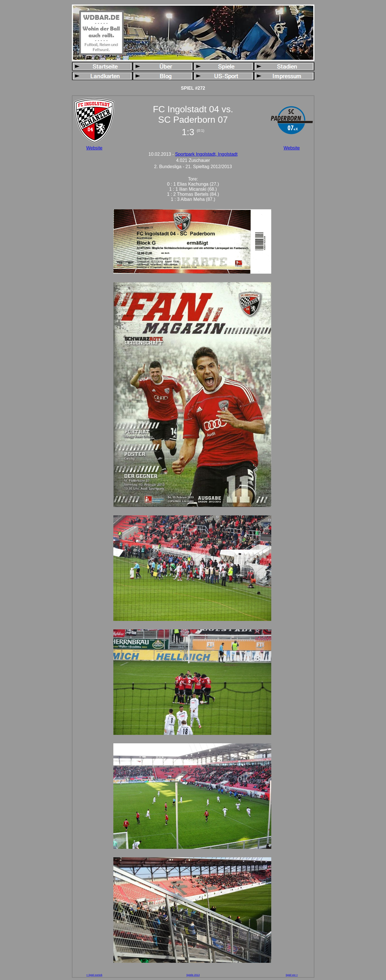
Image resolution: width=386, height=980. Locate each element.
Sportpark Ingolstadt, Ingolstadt (206, 154)
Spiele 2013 (193, 975)
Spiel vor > (292, 975)
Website (94, 148)
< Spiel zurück (94, 975)
